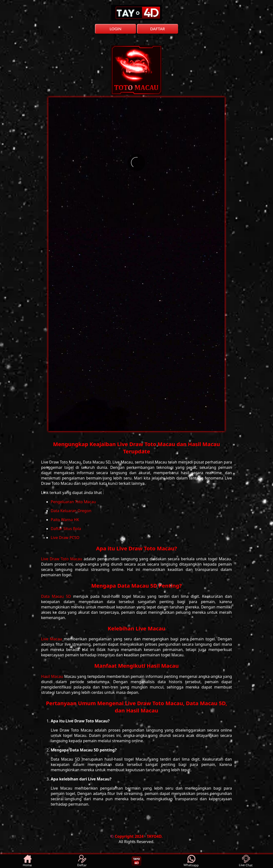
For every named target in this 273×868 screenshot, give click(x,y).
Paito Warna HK (65, 520)
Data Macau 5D (57, 596)
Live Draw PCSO (65, 538)
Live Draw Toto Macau (62, 559)
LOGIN (115, 29)
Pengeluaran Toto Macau (73, 502)
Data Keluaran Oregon (71, 511)
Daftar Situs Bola (66, 529)
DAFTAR (157, 29)
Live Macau (52, 639)
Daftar (82, 861)
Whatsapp (191, 861)
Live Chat (246, 861)
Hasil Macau (53, 676)
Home (27, 861)
